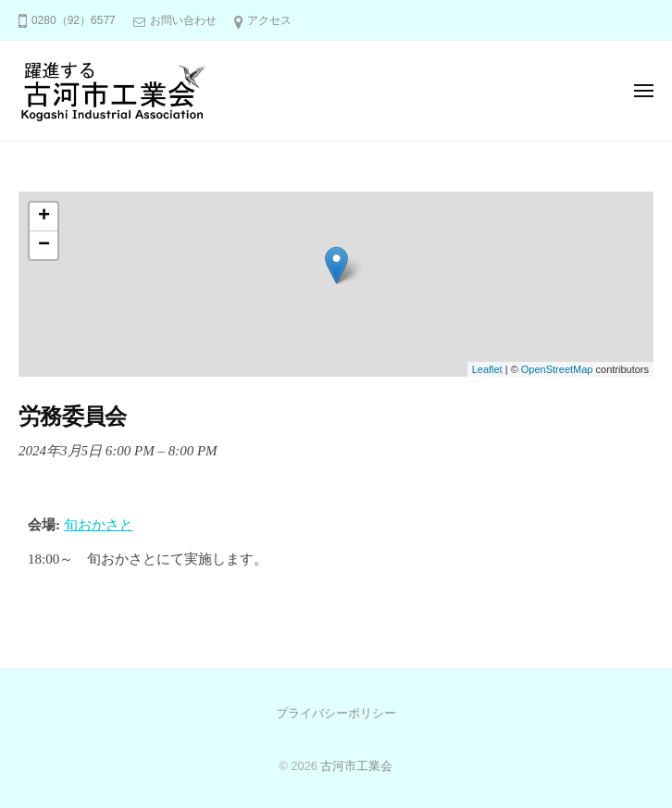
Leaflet (487, 369)
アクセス (269, 20)
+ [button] (44, 217)
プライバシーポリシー (336, 713)
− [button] (44, 245)
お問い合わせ (183, 20)
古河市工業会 (356, 766)
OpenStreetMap (557, 369)
